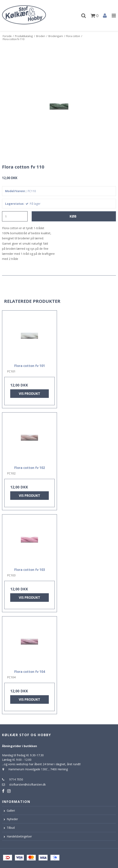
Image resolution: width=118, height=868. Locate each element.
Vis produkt (29, 394)
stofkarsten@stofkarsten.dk (27, 784)
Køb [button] (73, 216)
